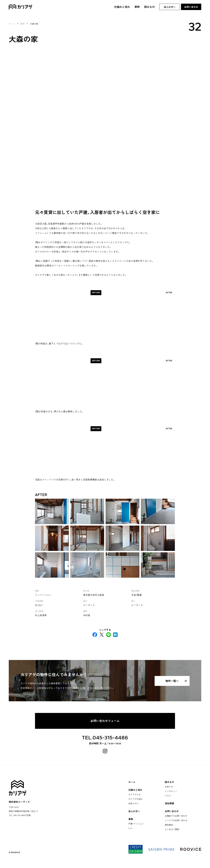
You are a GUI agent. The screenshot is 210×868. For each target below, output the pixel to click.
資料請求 (169, 825)
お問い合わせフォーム (105, 721)
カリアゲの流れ (135, 799)
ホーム (12, 24)
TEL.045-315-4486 (105, 737)
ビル (130, 828)
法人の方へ (170, 7)
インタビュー (171, 791)
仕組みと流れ (122, 7)
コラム (168, 795)
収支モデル (133, 803)
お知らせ (169, 786)
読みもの (149, 7)
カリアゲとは (134, 794)
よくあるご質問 (172, 829)
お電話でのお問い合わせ (176, 816)
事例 (137, 7)
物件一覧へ (172, 681)
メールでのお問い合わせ (176, 820)
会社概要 (169, 803)
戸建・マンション (136, 823)
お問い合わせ (191, 7)
